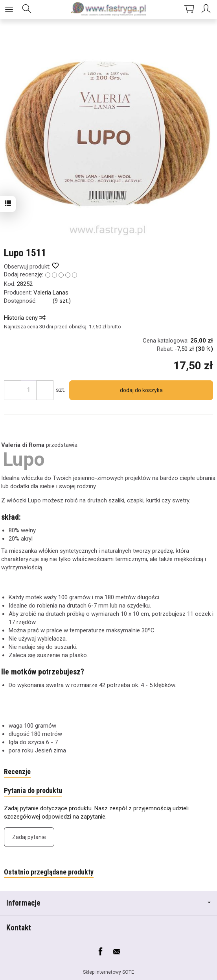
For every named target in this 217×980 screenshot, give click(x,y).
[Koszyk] (189, 9)
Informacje (108, 903)
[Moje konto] (207, 9)
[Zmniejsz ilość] (45, 390)
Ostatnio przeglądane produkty (49, 872)
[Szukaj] (27, 9)
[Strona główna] (108, 9)
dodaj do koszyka (141, 390)
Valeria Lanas (51, 293)
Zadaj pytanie (29, 837)
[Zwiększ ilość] (13, 390)
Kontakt (19, 928)
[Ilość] (29, 390)
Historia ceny (24, 318)
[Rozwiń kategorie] (9, 9)
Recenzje (17, 772)
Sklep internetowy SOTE (108, 972)
